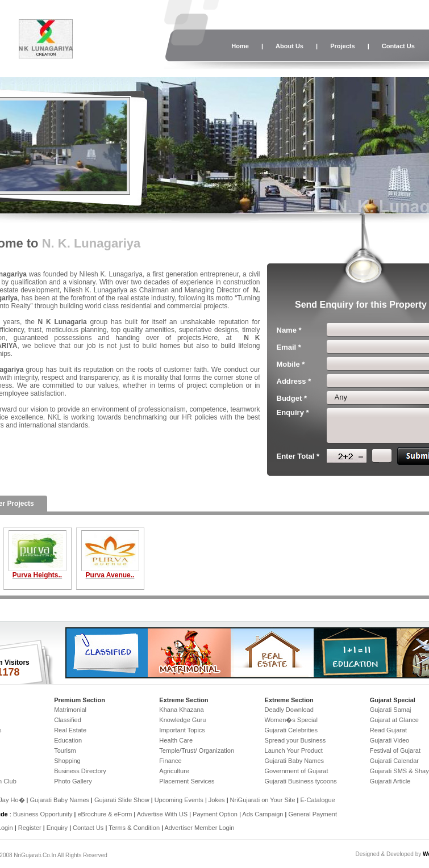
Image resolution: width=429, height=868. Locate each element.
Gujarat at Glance (394, 720)
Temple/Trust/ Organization (197, 750)
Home (240, 46)
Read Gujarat (388, 730)
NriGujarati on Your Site (263, 800)
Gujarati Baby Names (295, 761)
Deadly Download (289, 710)
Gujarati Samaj (391, 710)
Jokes (218, 800)
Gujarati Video (390, 740)
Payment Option (215, 814)
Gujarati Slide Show (123, 800)
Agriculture (174, 771)
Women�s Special (291, 720)
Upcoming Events (179, 800)
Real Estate (70, 730)
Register (30, 828)
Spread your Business (295, 740)
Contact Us (398, 46)
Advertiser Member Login (199, 828)
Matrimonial (70, 710)
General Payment (313, 814)
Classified (68, 720)
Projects (342, 46)
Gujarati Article (390, 781)
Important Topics (182, 730)
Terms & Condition (134, 828)
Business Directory (80, 771)
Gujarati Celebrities (291, 730)
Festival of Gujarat (395, 750)
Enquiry (58, 828)
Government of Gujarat (297, 771)
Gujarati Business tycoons (301, 781)
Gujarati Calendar (394, 761)
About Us (290, 46)
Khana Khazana (181, 710)
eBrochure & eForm (105, 814)
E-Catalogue (317, 800)
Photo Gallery (73, 781)
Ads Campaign (263, 814)
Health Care (176, 740)
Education (68, 740)
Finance (170, 761)
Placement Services (187, 781)
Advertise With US (162, 814)
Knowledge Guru (182, 720)
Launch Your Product (294, 750)
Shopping (67, 761)
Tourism (65, 750)
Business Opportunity (43, 814)
